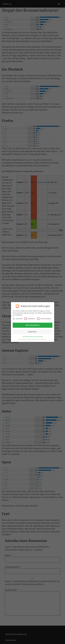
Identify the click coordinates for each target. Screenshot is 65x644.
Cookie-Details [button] (22, 339)
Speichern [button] (32, 332)
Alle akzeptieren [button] (32, 325)
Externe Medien (44, 319)
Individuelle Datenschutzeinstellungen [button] (32, 337)
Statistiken (30, 319)
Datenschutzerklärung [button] (34, 339)
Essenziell (18, 319)
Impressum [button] (44, 339)
